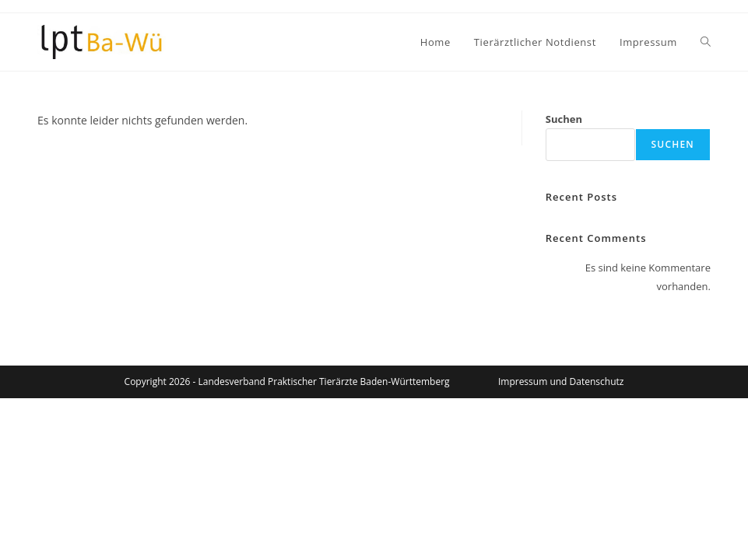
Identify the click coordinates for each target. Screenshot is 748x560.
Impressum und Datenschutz (561, 381)
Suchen (564, 119)
